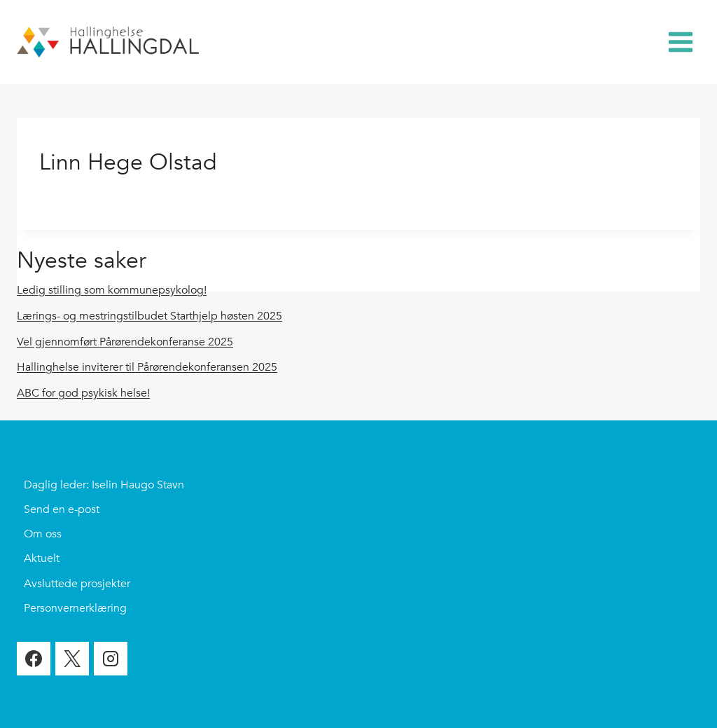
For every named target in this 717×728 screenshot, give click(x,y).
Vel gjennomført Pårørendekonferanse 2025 (125, 342)
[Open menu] (680, 42)
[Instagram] (111, 659)
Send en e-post (62, 509)
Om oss (43, 534)
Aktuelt (42, 558)
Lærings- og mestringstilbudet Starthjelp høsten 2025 (149, 316)
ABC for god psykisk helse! (83, 393)
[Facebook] (34, 659)
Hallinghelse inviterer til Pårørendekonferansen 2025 (147, 367)
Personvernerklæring (75, 608)
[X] (72, 659)
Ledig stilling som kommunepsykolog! (112, 290)
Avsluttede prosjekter (77, 584)
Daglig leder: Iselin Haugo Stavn (104, 485)
